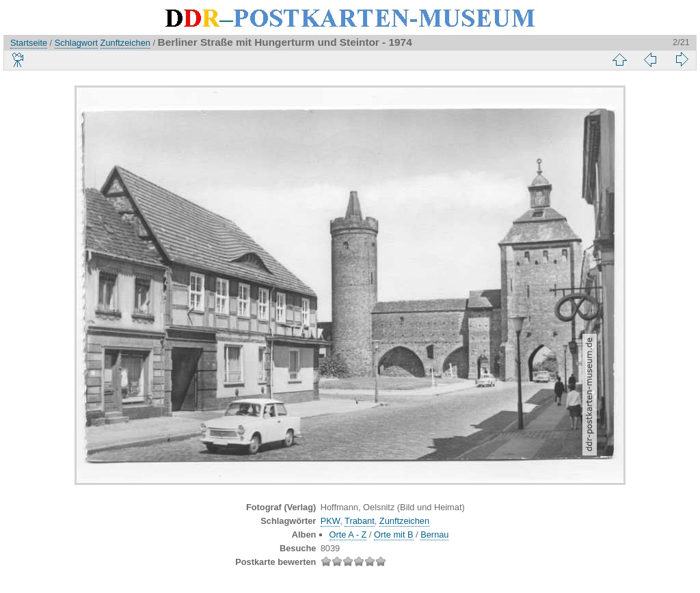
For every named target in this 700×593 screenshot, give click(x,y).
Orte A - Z (348, 535)
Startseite (29, 43)
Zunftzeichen (125, 43)
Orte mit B (394, 535)
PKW (330, 521)
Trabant (360, 521)
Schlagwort (76, 43)
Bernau (434, 535)
